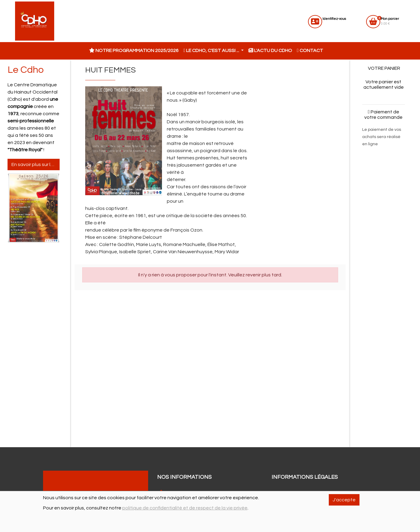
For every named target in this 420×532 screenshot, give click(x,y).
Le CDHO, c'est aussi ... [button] (212, 51)
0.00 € (390, 21)
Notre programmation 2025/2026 (134, 51)
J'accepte (344, 500)
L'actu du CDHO (270, 51)
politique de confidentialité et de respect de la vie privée (185, 508)
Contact (310, 51)
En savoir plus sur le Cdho (36, 165)
